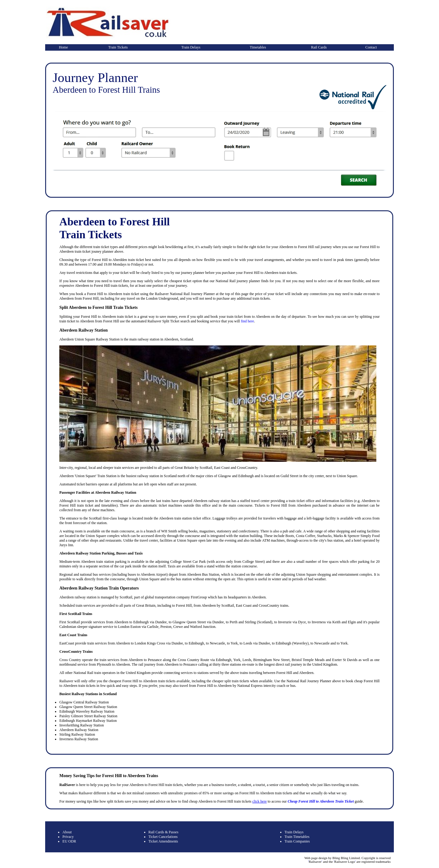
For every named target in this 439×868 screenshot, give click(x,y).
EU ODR (69, 841)
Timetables (258, 47)
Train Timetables (297, 837)
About (67, 832)
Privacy (68, 837)
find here (247, 321)
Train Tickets (118, 47)
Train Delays (191, 47)
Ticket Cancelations (163, 837)
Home (63, 47)
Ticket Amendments (163, 841)
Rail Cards (319, 47)
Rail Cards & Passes (163, 832)
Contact (371, 47)
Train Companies (297, 841)
